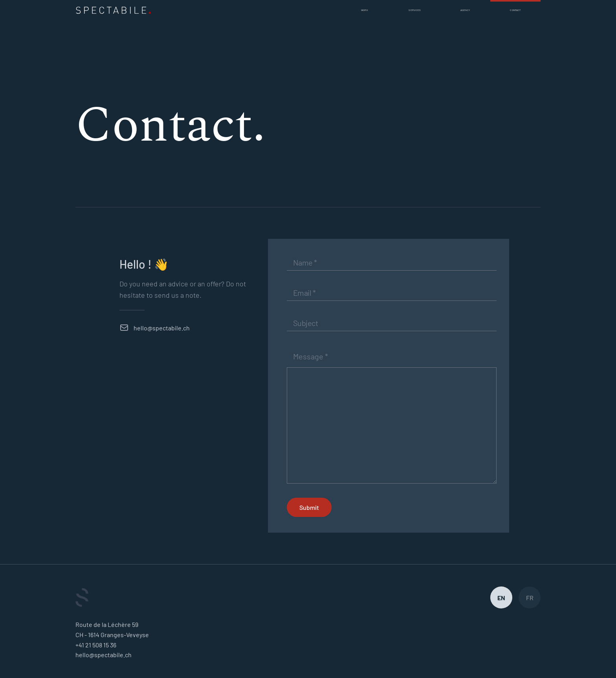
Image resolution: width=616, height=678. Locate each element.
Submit (309, 507)
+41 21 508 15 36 (96, 645)
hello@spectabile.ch (162, 328)
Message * (311, 356)
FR (530, 598)
